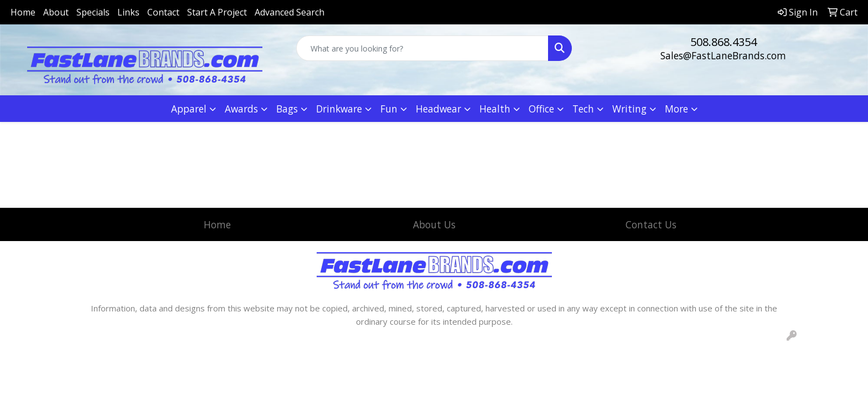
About (56, 12)
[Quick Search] (423, 48)
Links (128, 12)
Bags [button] (287, 109)
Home (23, 12)
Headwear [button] (438, 109)
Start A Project (217, 12)
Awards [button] (241, 109)
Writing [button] (629, 109)
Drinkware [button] (339, 109)
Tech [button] (583, 109)
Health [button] (495, 109)
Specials (93, 12)
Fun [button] (389, 109)
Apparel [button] (189, 109)
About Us (434, 224)
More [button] (676, 109)
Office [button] (541, 109)
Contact (163, 12)
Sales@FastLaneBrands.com (723, 55)
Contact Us (651, 224)
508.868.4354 (724, 42)
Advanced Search (290, 12)
